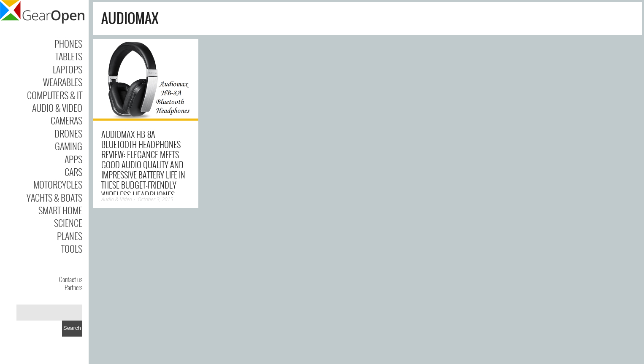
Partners (73, 287)
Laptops (68, 69)
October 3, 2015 (155, 199)
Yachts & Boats (54, 197)
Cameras (66, 120)
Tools (72, 248)
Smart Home (60, 210)
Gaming (69, 146)
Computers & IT (55, 95)
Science (68, 223)
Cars (73, 172)
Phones (68, 43)
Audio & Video (57, 108)
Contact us (71, 279)
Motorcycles (58, 184)
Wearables (63, 82)
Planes (70, 236)
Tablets (69, 56)
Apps (73, 159)
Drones (68, 133)
